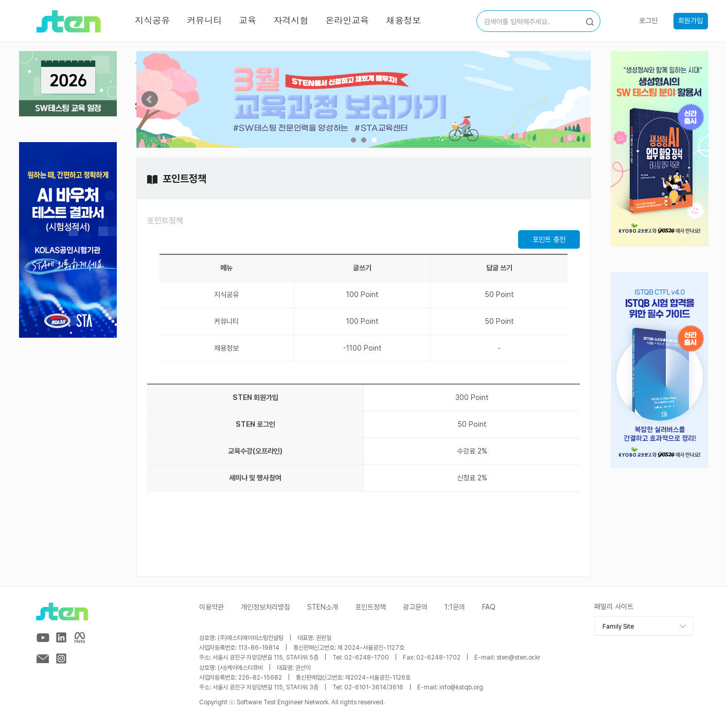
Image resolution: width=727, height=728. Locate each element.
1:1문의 (455, 607)
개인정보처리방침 (265, 607)
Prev (150, 99)
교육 (247, 20)
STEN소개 (323, 607)
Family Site (618, 627)
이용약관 (211, 607)
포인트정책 (165, 221)
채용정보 (403, 20)
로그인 (648, 21)
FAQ (489, 607)
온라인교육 (347, 20)
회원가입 (690, 21)
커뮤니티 (204, 20)
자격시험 (291, 20)
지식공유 (152, 20)
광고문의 (415, 607)
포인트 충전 (549, 239)
